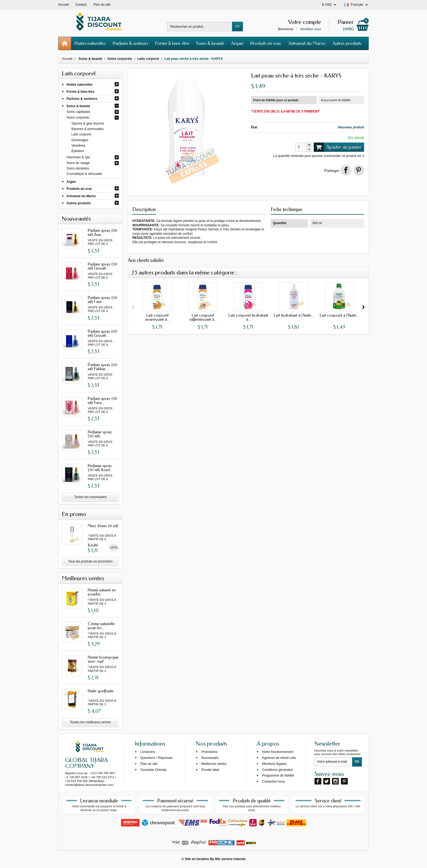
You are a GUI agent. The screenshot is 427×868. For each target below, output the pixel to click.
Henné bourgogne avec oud (103, 659)
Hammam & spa (78, 157)
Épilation (78, 151)
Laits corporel (81, 134)
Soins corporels (78, 118)
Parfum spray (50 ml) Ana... (102, 232)
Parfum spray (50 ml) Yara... (102, 401)
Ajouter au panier (338, 147)
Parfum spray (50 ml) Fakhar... (102, 367)
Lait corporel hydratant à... (248, 317)
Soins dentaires (78, 168)
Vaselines (78, 146)
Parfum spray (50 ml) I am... (102, 300)
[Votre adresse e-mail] (333, 762)
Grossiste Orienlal (153, 770)
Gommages (80, 140)
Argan (237, 43)
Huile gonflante (101, 691)
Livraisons (148, 752)
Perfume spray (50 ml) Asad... (100, 468)
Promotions (210, 752)
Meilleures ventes (214, 764)
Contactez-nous (273, 781)
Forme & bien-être (172, 43)
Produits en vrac (266, 43)
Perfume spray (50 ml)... (100, 434)
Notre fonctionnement (278, 752)
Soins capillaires (79, 112)
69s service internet (230, 859)
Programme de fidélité (278, 776)
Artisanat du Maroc (307, 43)
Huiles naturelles (90, 43)
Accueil (67, 59)
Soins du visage (78, 163)
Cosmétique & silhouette (84, 174)
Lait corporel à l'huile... (339, 315)
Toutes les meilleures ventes (90, 722)
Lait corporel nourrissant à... (157, 317)
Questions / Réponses (156, 758)
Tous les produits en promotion (90, 561)
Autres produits (347, 43)
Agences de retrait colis (279, 758)
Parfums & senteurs (130, 43)
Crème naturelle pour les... (101, 626)
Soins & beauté (210, 43)
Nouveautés (210, 758)
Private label (210, 770)
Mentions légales (274, 764)
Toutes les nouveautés (90, 497)
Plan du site (149, 764)
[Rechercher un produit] (200, 27)
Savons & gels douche (88, 123)
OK (237, 26)
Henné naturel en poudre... (102, 592)
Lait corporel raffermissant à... (203, 317)
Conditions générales (277, 770)
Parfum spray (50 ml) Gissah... (102, 266)
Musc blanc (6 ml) (103, 526)
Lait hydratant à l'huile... (294, 315)
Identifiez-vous (311, 29)
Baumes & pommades (87, 129)
